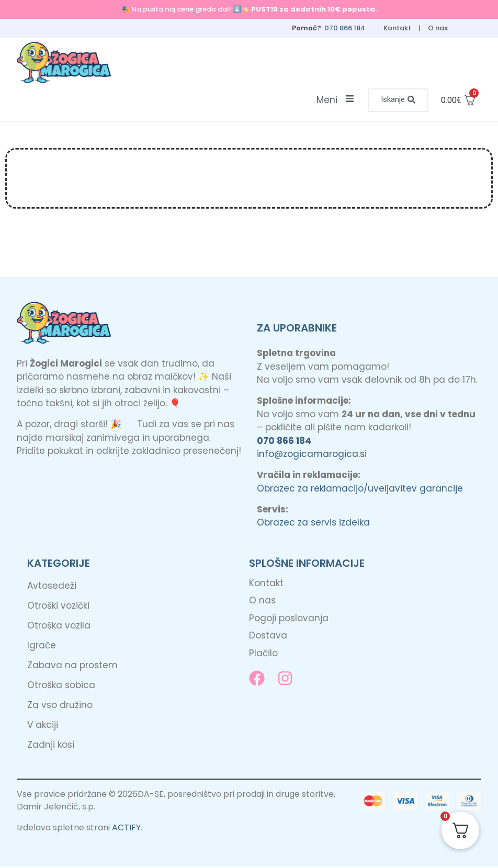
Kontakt (397, 28)
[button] (397, 101)
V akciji (43, 726)
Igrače (42, 647)
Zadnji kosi (51, 746)
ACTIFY (126, 829)
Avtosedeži (52, 587)
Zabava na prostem (72, 667)
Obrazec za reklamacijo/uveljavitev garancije (360, 489)
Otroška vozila (59, 627)
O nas (438, 28)
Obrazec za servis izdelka (313, 524)
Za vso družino (60, 706)
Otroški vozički (58, 607)
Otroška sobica (61, 687)
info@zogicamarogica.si (312, 455)
